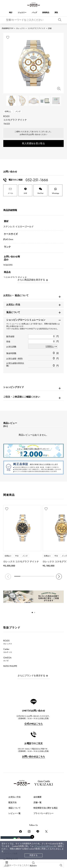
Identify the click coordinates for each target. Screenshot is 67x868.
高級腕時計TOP (7, 28)
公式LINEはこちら (34, 724)
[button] (59, 577)
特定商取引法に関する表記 (45, 808)
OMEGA (7, 659)
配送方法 (12, 803)
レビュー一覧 (14, 813)
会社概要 (37, 797)
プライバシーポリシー (44, 846)
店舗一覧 (37, 803)
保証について (14, 808)
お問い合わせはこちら (34, 756)
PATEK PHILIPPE (12, 667)
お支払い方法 (14, 797)
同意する (34, 855)
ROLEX (8, 642)
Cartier (8, 650)
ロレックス (20, 28)
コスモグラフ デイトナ (36, 28)
